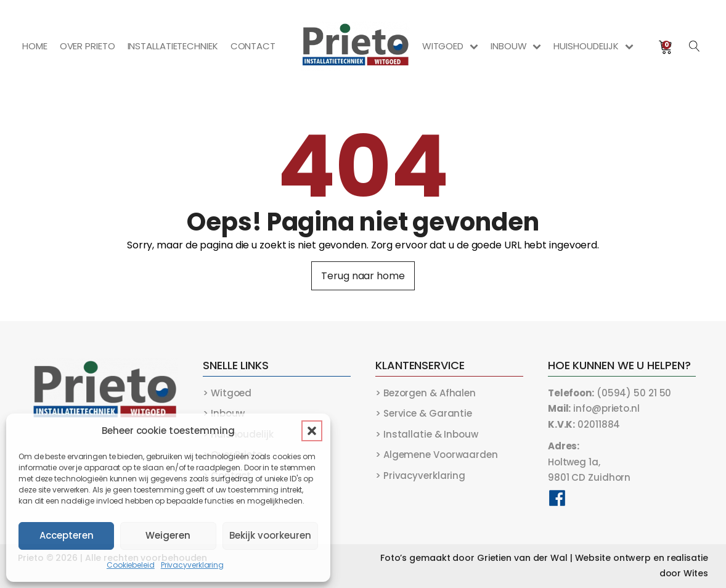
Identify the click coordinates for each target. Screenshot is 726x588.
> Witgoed (227, 393)
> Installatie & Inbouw (427, 434)
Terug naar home (363, 276)
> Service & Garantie (424, 413)
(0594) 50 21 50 (610, 393)
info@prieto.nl (594, 408)
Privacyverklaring (192, 565)
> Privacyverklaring (420, 476)
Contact (253, 46)
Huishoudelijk (593, 46)
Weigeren (168, 535)
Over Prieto (88, 46)
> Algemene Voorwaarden (437, 455)
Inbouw (516, 46)
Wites (696, 573)
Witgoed (450, 46)
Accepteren (67, 535)
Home (35, 46)
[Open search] (695, 46)
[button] (312, 431)
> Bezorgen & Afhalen (426, 393)
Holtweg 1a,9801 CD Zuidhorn (589, 462)
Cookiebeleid (131, 565)
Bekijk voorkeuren (270, 535)
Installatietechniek (173, 46)
